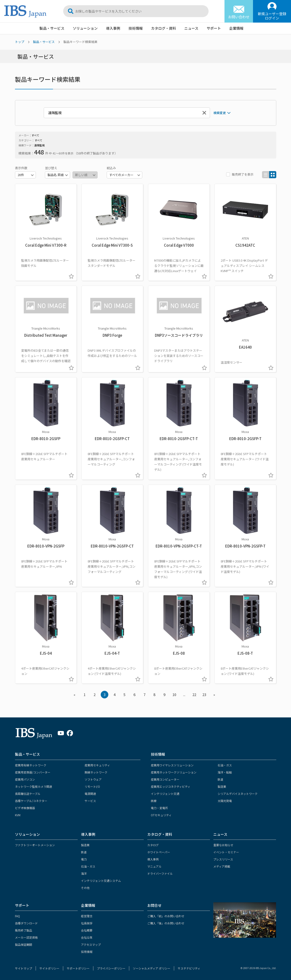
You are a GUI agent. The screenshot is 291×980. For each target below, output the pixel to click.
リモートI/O (92, 786)
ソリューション (85, 28)
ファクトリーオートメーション (35, 845)
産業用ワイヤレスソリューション (172, 765)
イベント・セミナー (226, 852)
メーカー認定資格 (26, 937)
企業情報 (236, 28)
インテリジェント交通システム (101, 881)
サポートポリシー (78, 968)
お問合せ (154, 905)
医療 (154, 801)
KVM (18, 815)
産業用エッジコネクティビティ (171, 786)
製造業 (222, 786)
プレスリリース (223, 859)
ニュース (191, 28)
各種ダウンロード (26, 923)
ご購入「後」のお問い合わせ (166, 923)
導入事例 (113, 28)
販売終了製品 (24, 930)
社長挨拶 (87, 923)
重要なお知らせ (223, 845)
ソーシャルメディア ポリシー (152, 968)
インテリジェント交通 (165, 794)
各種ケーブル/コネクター (31, 801)
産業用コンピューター (165, 779)
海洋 (84, 873)
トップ (20, 42)
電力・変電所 (159, 808)
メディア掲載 (222, 866)
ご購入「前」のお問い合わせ (166, 916)
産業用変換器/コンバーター (33, 772)
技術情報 (136, 28)
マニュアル (154, 866)
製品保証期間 (24, 944)
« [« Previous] (74, 694)
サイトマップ (24, 968)
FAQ (17, 916)
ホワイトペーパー (159, 852)
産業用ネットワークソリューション (174, 772)
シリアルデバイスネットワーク (238, 794)
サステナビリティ (189, 968)
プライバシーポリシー (111, 968)
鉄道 (220, 779)
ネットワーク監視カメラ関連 (33, 786)
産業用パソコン (25, 779)
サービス (90, 801)
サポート (214, 28)
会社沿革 (87, 937)
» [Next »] (214, 694)
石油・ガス (225, 765)
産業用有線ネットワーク (31, 765)
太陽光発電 (225, 801)
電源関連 (90, 794)
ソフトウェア (93, 779)
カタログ (153, 845)
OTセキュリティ (161, 815)
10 (174, 694)
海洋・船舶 (225, 772)
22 (194, 694)
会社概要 (87, 930)
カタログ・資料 (164, 28)
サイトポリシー (49, 968)
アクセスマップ (91, 944)
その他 (85, 888)
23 (204, 694)
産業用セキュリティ (97, 765)
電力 (84, 859)
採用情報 (87, 952)
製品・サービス (52, 28)
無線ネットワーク (96, 772)
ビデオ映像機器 (25, 808)
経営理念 (87, 916)
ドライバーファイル (160, 873)
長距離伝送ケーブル (28, 794)
